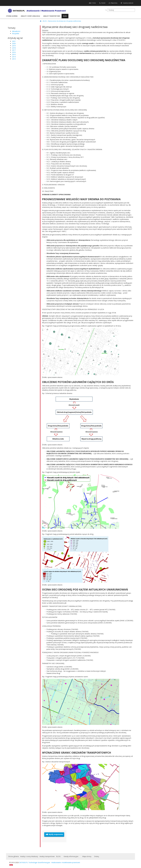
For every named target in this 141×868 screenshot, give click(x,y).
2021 (14, 41)
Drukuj (97, 856)
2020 (14, 43)
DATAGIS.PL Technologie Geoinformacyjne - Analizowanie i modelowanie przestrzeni (50, 862)
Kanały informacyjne (71, 856)
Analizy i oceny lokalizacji (30, 16)
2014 (14, 57)
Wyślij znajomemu (56, 834)
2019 (14, 46)
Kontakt (103, 3)
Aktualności (16, 31)
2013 (14, 59)
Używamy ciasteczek (128, 3)
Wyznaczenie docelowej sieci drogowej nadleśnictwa (75, 27)
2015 (14, 54)
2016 (14, 52)
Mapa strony (114, 3)
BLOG (65, 16)
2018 (14, 48)
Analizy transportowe (52, 16)
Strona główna (12, 16)
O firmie (94, 3)
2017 (14, 50)
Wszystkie (16, 33)
